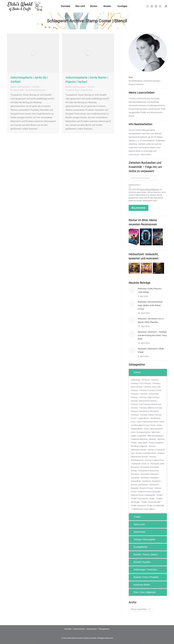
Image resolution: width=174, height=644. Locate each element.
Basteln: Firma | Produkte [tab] (144, 577)
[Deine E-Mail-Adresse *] (143, 178)
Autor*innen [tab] (138, 532)
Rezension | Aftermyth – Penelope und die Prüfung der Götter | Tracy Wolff (152, 335)
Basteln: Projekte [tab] (140, 562)
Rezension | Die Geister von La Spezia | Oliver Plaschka (151, 320)
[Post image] (132, 290)
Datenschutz (79, 629)
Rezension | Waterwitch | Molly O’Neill (151, 350)
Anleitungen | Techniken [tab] (144, 570)
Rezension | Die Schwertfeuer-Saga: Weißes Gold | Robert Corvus (150, 305)
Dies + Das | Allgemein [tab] (143, 592)
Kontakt (68, 629)
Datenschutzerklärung (149, 189)
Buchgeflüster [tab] (139, 547)
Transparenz (104, 629)
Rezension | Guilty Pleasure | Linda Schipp (150, 290)
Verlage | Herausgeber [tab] (143, 539)
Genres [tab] (135, 372)
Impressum (92, 629)
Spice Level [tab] (137, 524)
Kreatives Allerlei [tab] (140, 585)
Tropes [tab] (135, 517)
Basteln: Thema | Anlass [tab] (144, 555)
